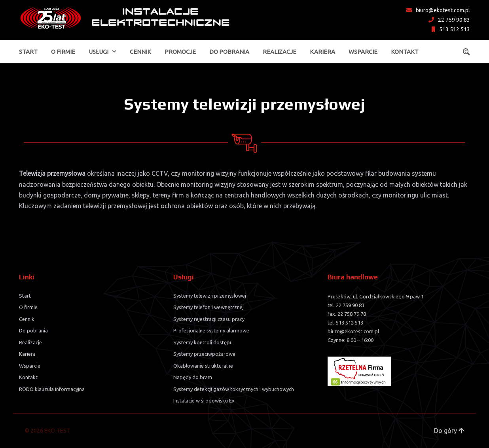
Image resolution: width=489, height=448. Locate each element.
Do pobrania (229, 52)
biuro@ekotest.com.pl (438, 10)
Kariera (322, 52)
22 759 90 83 (449, 20)
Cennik (140, 52)
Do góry (449, 431)
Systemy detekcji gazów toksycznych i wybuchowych (234, 389)
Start (28, 52)
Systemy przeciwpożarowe (204, 354)
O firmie (63, 52)
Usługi (99, 52)
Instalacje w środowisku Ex (204, 401)
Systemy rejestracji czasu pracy (209, 319)
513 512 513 (451, 29)
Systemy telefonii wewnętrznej (208, 307)
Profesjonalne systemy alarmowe (211, 330)
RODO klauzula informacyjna (52, 389)
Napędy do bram (193, 377)
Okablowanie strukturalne (203, 366)
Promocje (180, 52)
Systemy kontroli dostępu (203, 342)
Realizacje (280, 52)
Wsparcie (363, 52)
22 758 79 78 (352, 314)
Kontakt (405, 52)
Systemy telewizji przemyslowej (210, 296)
